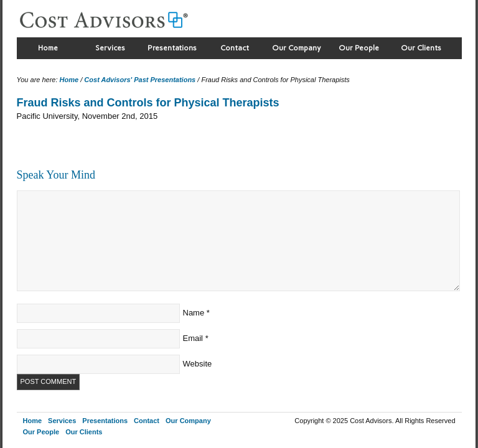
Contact (235, 48)
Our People (359, 48)
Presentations (172, 48)
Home (48, 48)
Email (193, 338)
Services (110, 48)
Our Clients (421, 48)
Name (194, 313)
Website (198, 364)
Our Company (297, 48)
